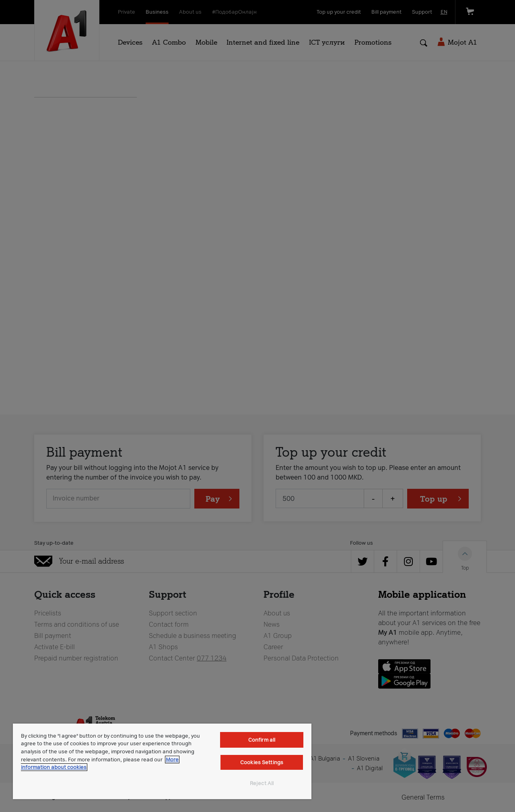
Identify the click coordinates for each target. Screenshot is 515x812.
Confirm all (262, 740)
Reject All (262, 783)
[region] (162, 761)
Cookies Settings (262, 762)
